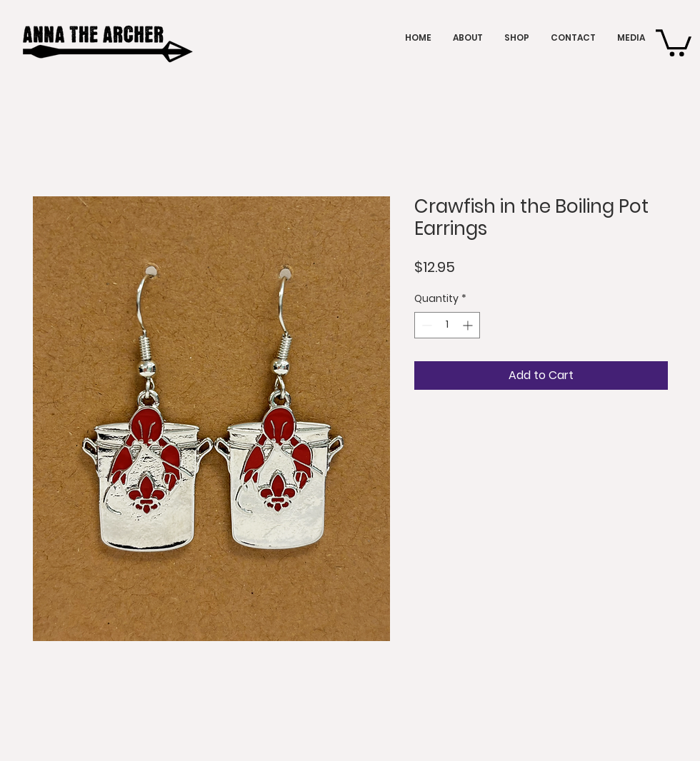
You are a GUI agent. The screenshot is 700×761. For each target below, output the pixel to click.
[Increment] (469, 325)
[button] (674, 41)
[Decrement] (425, 325)
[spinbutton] (447, 325)
